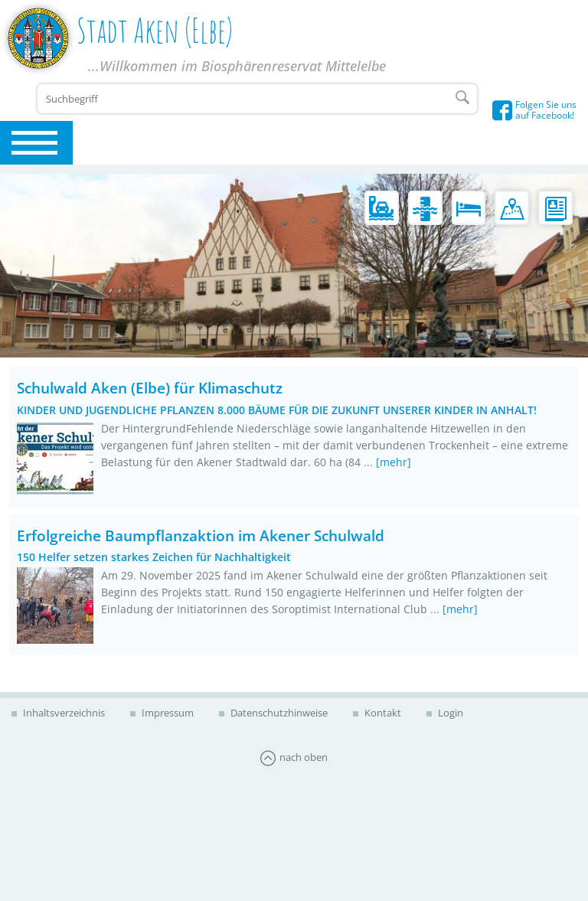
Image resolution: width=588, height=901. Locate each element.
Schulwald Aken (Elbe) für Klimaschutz (150, 388)
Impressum (167, 713)
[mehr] (394, 462)
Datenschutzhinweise (278, 713)
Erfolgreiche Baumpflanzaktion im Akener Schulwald (201, 535)
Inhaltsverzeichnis (63, 713)
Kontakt (382, 713)
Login (449, 713)
